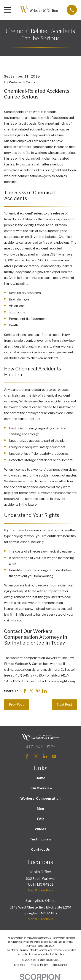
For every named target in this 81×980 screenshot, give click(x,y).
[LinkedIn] (45, 756)
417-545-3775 (40, 747)
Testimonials (40, 839)
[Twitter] (36, 756)
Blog (40, 809)
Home (40, 778)
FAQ (40, 819)
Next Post (64, 705)
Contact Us (40, 850)
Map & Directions (40, 890)
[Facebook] (27, 756)
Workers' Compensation (40, 799)
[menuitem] (20, 965)
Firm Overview (40, 788)
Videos (40, 829)
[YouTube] (54, 756)
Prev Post (16, 705)
